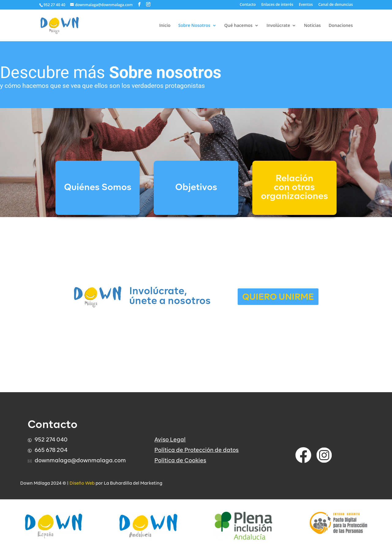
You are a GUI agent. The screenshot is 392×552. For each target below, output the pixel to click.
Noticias (313, 26)
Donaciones (341, 26)
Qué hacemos (238, 26)
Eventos (306, 5)
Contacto (248, 5)
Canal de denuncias (336, 5)
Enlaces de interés (277, 5)
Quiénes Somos (98, 188)
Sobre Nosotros (194, 26)
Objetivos (196, 188)
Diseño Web (82, 483)
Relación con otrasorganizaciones (294, 188)
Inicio (165, 26)
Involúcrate (278, 26)
